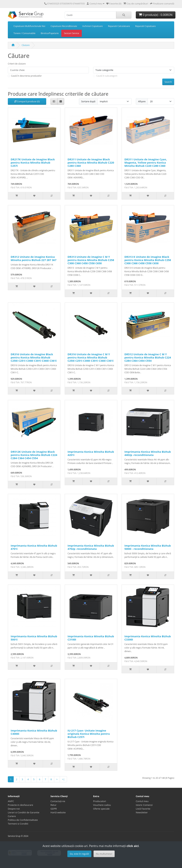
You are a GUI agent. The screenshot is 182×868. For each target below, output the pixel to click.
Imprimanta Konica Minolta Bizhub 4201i (91, 453)
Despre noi (14, 809)
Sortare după (88, 101)
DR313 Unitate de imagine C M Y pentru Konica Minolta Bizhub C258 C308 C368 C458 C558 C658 (91, 260)
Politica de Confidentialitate (23, 820)
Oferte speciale (101, 809)
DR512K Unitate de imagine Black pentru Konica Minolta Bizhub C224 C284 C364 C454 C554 (34, 455)
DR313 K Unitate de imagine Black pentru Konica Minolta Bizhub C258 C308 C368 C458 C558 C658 (148, 260)
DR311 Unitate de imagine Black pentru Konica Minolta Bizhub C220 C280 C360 (91, 162)
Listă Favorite (143, 809)
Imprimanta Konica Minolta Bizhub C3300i (148, 638)
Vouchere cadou (102, 805)
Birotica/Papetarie (50, 33)
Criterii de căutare (17, 64)
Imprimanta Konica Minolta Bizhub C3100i (91, 638)
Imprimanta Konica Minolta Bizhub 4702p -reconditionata (91, 547)
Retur (53, 805)
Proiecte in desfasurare (20, 805)
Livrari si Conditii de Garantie (24, 812)
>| (63, 779)
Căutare (26, 45)
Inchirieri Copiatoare (93, 26)
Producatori (100, 801)
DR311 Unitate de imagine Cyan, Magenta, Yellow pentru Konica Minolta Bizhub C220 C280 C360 (146, 162)
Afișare (142, 101)
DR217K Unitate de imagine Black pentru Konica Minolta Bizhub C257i (33, 162)
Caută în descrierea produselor (26, 76)
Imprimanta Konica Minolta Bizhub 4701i (34, 547)
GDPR (54, 809)
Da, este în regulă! (79, 854)
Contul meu (142, 801)
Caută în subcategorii (107, 76)
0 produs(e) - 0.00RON (156, 15)
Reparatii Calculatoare (119, 26)
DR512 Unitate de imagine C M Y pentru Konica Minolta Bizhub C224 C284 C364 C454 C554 (148, 357)
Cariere (12, 816)
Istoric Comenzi (144, 805)
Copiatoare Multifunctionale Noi (29, 26)
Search (168, 82)
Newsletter (142, 812)
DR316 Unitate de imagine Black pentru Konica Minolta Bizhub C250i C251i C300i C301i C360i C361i (34, 357)
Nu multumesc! (104, 854)
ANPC (11, 801)
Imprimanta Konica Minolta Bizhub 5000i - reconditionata (148, 547)
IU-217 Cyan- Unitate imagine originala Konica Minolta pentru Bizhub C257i (89, 734)
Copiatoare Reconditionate (64, 26)
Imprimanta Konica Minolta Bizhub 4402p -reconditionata (148, 453)
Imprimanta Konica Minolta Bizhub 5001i (34, 638)
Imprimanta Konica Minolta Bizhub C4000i (34, 732)
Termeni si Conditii (18, 824)
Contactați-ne (58, 801)
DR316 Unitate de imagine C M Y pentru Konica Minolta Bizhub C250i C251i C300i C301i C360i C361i (91, 357)
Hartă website (58, 812)
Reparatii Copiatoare (145, 26)
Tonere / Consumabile (24, 33)
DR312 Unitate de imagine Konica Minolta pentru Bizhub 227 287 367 (34, 258)
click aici (133, 846)
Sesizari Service (72, 33)
